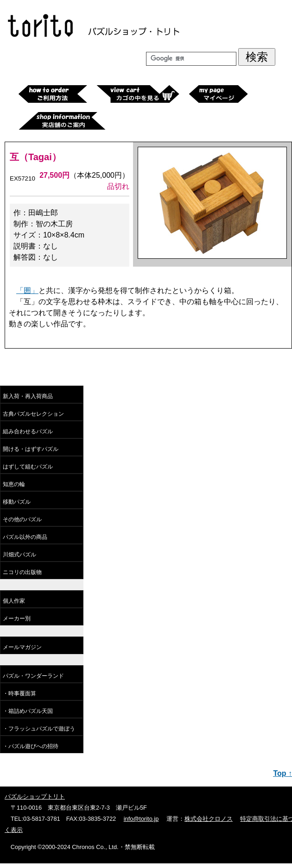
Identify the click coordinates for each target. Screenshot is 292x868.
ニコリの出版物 (22, 572)
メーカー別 (17, 618)
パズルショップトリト (35, 796)
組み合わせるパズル (28, 431)
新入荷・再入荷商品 (28, 396)
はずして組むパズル (28, 467)
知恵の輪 (14, 484)
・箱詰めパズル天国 (28, 711)
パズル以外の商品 (25, 537)
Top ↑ (282, 773)
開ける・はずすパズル (31, 449)
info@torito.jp (141, 819)
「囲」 (27, 290)
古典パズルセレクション (33, 414)
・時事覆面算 (19, 693)
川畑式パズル (19, 555)
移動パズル (17, 502)
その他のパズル (22, 519)
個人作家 (14, 601)
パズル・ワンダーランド (33, 676)
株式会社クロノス (209, 819)
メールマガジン (22, 647)
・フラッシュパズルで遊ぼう (39, 729)
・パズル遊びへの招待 (31, 746)
